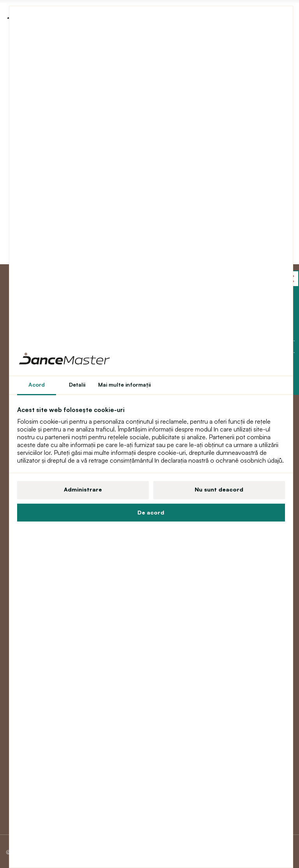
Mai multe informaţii (124, 385)
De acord (151, 512)
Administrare (83, 489)
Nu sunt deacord (219, 489)
